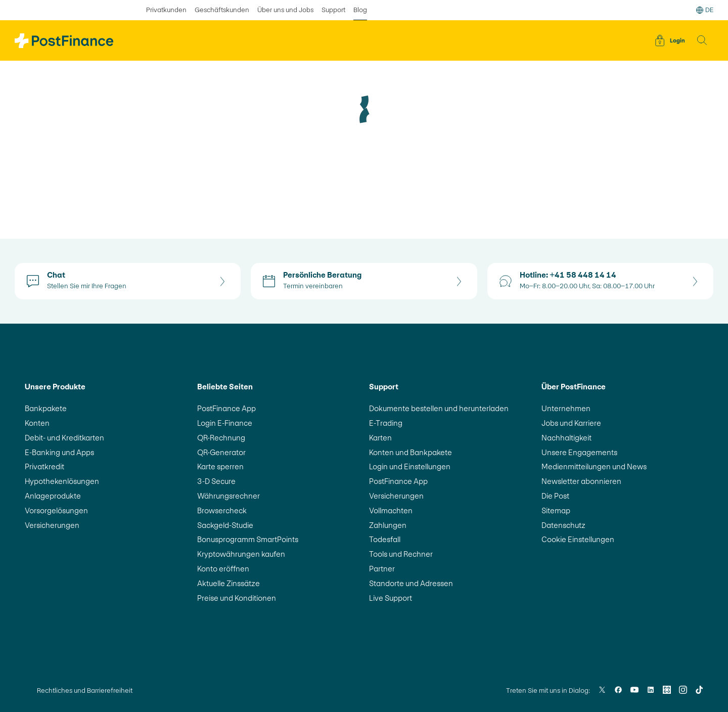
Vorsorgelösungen (56, 510)
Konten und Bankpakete (411, 452)
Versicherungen (52, 525)
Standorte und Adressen (411, 583)
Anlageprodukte (53, 496)
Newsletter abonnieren (581, 481)
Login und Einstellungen (410, 466)
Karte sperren (220, 466)
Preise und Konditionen (237, 598)
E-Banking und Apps (59, 452)
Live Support (391, 598)
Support (333, 10)
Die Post (555, 496)
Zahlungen (388, 525)
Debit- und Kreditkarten (64, 438)
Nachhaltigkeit (566, 438)
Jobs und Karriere (571, 423)
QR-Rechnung (221, 438)
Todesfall (385, 539)
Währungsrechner (229, 496)
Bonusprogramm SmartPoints (248, 539)
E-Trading (386, 423)
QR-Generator (221, 452)
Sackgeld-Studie (225, 525)
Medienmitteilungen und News (594, 466)
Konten (37, 423)
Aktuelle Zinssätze (229, 583)
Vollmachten (391, 510)
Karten (380, 438)
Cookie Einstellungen (578, 539)
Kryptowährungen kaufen (241, 554)
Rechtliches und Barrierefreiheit (85, 691)
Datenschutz (563, 525)
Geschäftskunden (222, 10)
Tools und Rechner (401, 554)
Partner (382, 569)
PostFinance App (226, 408)
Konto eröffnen (223, 569)
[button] (702, 40)
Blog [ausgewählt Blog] (360, 10)
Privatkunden (166, 10)
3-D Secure (216, 481)
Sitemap (556, 510)
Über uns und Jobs (285, 10)
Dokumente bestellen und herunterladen (439, 408)
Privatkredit (44, 466)
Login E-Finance (225, 423)
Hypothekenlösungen (62, 481)
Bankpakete (46, 408)
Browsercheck (222, 510)
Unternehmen (566, 408)
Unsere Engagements (579, 452)
